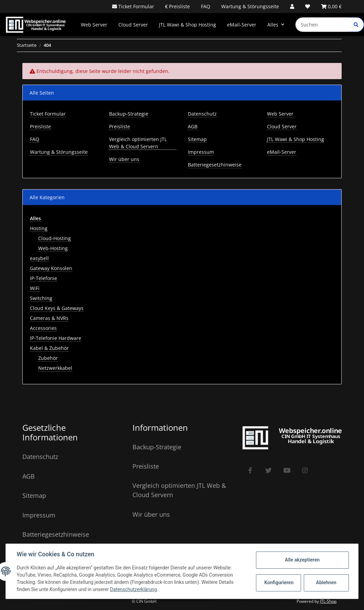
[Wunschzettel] (308, 6)
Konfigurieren (279, 582)
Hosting (39, 228)
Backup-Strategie (129, 114)
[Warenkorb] (331, 6)
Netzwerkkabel (55, 368)
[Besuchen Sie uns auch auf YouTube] (287, 470)
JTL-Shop (328, 601)
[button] (292, 6)
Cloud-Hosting (55, 238)
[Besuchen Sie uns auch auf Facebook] (250, 470)
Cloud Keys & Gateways (57, 308)
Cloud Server (133, 25)
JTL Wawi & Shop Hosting (188, 25)
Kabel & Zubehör (49, 348)
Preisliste (179, 6)
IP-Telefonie (44, 278)
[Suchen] (322, 25)
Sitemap (197, 139)
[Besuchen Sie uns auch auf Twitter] (269, 470)
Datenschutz (202, 114)
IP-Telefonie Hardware (56, 338)
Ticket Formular (136, 6)
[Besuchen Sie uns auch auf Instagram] (305, 470)
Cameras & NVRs (49, 318)
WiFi (35, 288)
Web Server (94, 25)
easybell (39, 258)
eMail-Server (242, 25)
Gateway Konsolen (51, 268)
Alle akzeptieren (302, 560)
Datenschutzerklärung (133, 589)
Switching (41, 298)
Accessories (43, 328)
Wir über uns (124, 159)
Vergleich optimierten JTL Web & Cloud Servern (138, 143)
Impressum (201, 152)
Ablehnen (326, 582)
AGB (193, 126)
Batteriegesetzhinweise (215, 165)
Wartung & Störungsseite (250, 6)
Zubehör (48, 358)
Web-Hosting (53, 248)
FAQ (206, 6)
